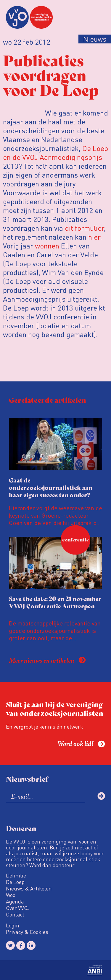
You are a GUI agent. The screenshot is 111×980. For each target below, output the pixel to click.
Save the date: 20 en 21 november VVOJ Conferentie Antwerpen (55, 602)
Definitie (16, 875)
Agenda (15, 901)
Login (13, 925)
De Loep (15, 882)
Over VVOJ (18, 908)
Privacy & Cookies (27, 932)
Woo (11, 895)
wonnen (47, 246)
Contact (15, 914)
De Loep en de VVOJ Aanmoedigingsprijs (55, 153)
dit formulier (84, 228)
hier (94, 237)
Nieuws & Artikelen (29, 888)
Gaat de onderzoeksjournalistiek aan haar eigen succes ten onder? (51, 487)
